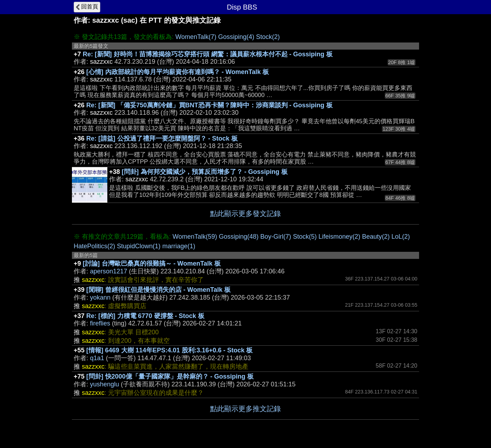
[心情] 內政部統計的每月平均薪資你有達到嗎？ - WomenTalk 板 (178, 72)
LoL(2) (401, 237)
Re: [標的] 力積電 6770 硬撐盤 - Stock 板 (145, 316)
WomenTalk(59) (195, 237)
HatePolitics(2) (94, 246)
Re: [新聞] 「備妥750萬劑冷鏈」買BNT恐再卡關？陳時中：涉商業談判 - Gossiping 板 (210, 105)
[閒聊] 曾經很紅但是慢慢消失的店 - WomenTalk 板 (159, 290)
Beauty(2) (376, 237)
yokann (100, 297)
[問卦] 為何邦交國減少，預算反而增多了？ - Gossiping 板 (205, 172)
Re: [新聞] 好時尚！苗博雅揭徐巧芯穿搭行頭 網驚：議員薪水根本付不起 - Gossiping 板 (208, 54)
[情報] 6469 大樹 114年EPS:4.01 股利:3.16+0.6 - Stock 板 (170, 350)
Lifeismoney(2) (339, 237)
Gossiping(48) (239, 237)
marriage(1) (179, 246)
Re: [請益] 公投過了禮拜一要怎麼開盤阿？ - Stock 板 (162, 138)
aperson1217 (109, 271)
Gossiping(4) (236, 37)
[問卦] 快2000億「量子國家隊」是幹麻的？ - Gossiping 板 (170, 376)
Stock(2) (268, 37)
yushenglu (105, 384)
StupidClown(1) (139, 246)
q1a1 (97, 358)
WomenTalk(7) (196, 37)
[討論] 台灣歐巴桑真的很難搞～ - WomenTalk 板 (152, 263)
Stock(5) (305, 237)
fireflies (100, 323)
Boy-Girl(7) (276, 237)
